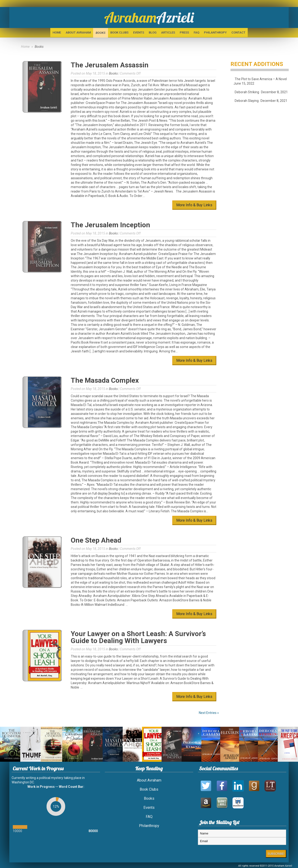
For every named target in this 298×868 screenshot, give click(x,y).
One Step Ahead (96, 540)
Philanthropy (215, 33)
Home (57, 33)
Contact (238, 33)
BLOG (153, 33)
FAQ (196, 33)
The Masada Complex (105, 380)
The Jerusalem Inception (110, 225)
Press (184, 33)
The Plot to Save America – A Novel (261, 79)
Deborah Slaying (247, 101)
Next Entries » (209, 713)
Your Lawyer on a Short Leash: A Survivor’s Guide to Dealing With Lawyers (138, 637)
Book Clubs (119, 33)
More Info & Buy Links (194, 205)
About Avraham (78, 33)
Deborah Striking (247, 92)
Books (101, 33)
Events (139, 33)
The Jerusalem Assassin (110, 65)
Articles (168, 33)
